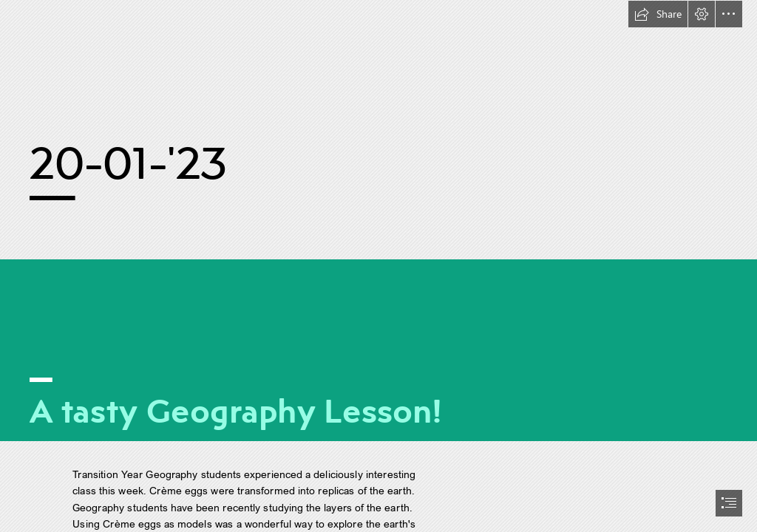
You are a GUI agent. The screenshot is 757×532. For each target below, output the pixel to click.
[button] (658, 14)
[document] (378, 266)
